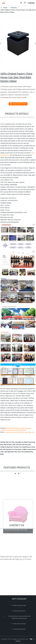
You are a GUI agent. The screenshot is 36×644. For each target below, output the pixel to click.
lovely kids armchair (20, 624)
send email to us (18, 104)
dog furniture (8, 445)
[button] (21, 3)
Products (14, 8)
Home (5, 8)
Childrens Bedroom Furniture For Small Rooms (15, 447)
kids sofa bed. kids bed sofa (22, 445)
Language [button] (31, 3)
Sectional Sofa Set (20, 629)
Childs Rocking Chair (20, 605)
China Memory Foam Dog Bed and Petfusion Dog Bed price (20, 617)
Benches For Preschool (14, 449)
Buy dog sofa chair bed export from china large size (19, 432)
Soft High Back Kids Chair (13, 452)
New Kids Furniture (20, 611)
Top (31, 639)
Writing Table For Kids (7, 442)
